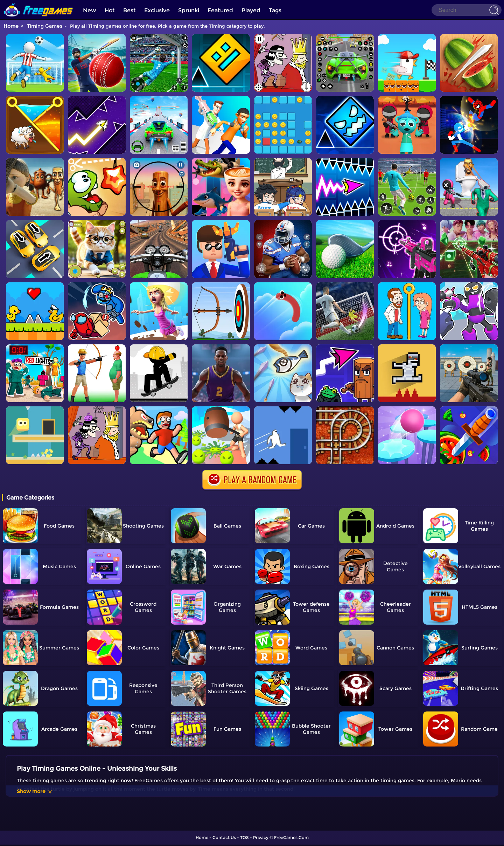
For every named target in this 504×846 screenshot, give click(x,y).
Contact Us (224, 837)
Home (11, 26)
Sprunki (189, 10)
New (90, 10)
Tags (275, 10)
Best (129, 10)
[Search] (467, 10)
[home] (38, 3)
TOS (244, 837)
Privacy (261, 837)
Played (251, 10)
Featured (220, 10)
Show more (35, 791)
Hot (110, 10)
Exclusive (157, 10)
